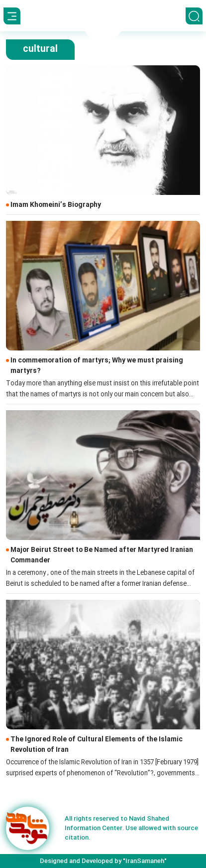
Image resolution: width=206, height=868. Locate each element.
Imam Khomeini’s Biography (56, 205)
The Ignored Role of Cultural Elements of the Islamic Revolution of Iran (97, 745)
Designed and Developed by (103, 861)
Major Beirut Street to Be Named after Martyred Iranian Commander (102, 555)
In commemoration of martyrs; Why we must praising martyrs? (97, 366)
